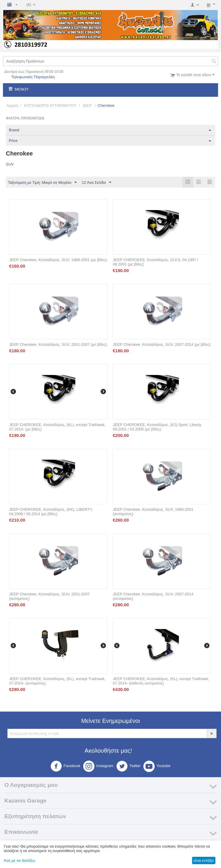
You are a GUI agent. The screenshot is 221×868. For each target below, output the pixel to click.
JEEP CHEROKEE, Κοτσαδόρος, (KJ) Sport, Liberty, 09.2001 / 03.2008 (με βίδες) (157, 427)
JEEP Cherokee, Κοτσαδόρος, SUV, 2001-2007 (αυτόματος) (49, 596)
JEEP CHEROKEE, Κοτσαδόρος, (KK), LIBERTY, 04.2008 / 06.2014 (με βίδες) (51, 512)
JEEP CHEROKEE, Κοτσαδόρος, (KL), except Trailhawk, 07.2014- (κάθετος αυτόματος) (161, 681)
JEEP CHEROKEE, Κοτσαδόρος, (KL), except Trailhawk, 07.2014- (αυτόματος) (57, 681)
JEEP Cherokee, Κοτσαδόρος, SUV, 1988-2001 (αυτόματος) (153, 512)
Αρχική (12, 105)
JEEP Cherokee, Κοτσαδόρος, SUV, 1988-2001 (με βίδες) (58, 260)
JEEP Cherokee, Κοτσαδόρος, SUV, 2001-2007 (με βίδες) (58, 344)
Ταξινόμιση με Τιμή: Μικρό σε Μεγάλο (42, 183)
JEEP (87, 105)
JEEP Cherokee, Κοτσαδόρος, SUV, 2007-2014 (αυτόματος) (153, 596)
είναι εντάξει (204, 860)
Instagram (98, 766)
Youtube (157, 766)
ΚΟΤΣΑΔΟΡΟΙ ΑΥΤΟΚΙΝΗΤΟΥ (50, 105)
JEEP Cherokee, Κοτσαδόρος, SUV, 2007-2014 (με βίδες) (162, 344)
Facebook (65, 766)
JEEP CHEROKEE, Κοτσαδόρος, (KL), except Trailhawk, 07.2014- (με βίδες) (57, 427)
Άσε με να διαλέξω (20, 860)
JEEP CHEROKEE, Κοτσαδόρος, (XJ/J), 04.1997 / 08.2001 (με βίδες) (155, 262)
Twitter (128, 766)
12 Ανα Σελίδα (96, 183)
